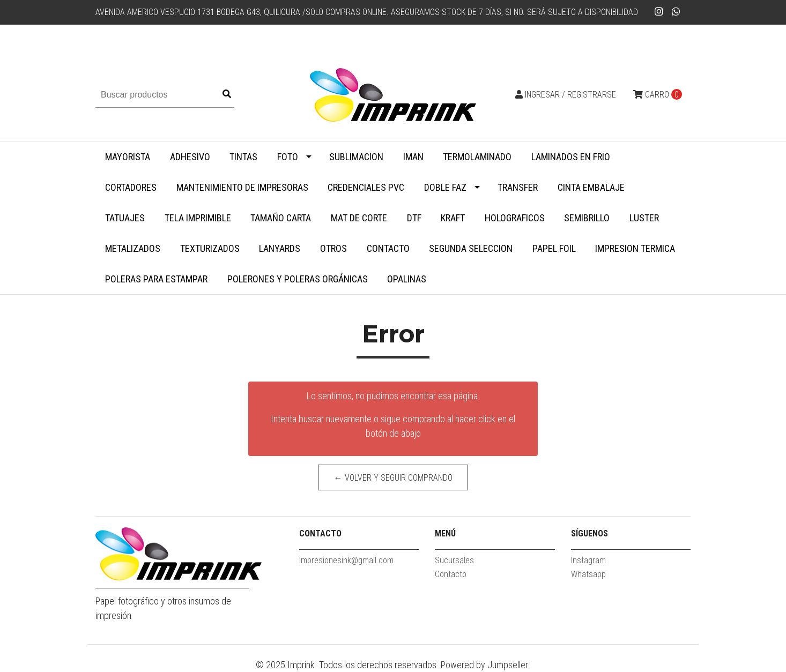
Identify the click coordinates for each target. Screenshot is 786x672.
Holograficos (515, 218)
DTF (414, 218)
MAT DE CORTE (359, 218)
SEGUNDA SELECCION (471, 248)
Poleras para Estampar (156, 279)
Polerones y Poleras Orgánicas (298, 279)
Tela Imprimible (198, 218)
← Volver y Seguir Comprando (393, 478)
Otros (333, 248)
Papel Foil (554, 248)
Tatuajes (125, 218)
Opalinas (407, 279)
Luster (644, 218)
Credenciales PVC (366, 187)
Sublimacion (356, 157)
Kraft (453, 218)
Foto (288, 157)
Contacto (388, 248)
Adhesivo (190, 157)
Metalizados (133, 248)
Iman (413, 157)
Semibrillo (587, 218)
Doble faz (445, 187)
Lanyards (280, 248)
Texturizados (210, 248)
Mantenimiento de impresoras (242, 187)
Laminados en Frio (571, 157)
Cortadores (131, 187)
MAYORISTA (128, 157)
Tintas (243, 157)
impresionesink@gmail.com (346, 560)
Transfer (518, 187)
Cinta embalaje (591, 187)
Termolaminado (477, 157)
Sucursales (454, 560)
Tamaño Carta (281, 218)
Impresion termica (635, 248)
